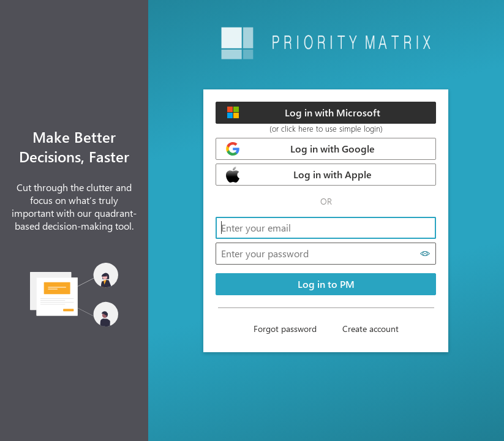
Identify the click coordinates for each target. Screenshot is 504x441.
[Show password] (425, 254)
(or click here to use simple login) (326, 128)
